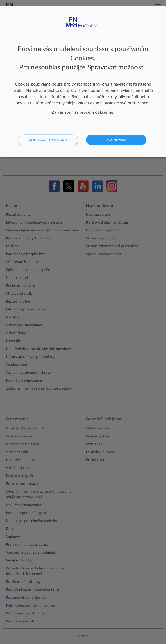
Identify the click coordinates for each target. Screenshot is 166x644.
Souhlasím (116, 140)
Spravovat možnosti (48, 140)
